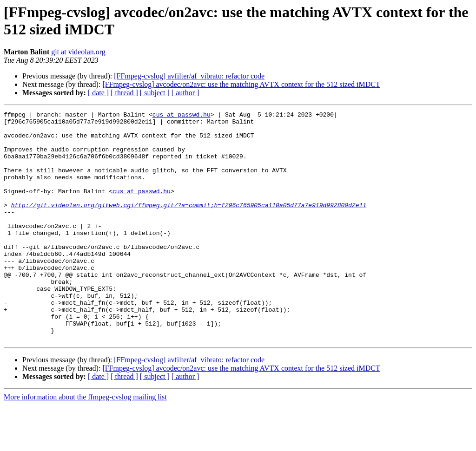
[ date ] (98, 93)
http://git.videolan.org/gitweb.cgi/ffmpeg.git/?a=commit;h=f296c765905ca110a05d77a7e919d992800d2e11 (189, 224)
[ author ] (185, 93)
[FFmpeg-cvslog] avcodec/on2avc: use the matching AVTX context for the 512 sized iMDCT (241, 84)
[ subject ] (155, 93)
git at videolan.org (78, 52)
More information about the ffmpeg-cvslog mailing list (85, 443)
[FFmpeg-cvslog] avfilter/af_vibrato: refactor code (189, 76)
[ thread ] (124, 93)
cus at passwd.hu (182, 116)
